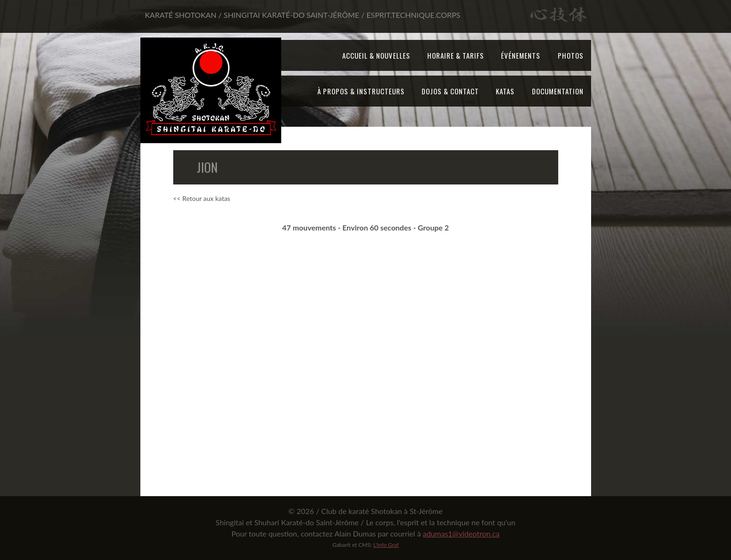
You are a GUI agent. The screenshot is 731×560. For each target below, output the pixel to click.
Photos (571, 55)
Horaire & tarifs (456, 55)
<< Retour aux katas (202, 198)
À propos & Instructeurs (361, 91)
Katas (505, 91)
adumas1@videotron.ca (461, 533)
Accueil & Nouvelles (376, 55)
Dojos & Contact (450, 91)
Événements (521, 55)
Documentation (558, 91)
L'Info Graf (386, 545)
